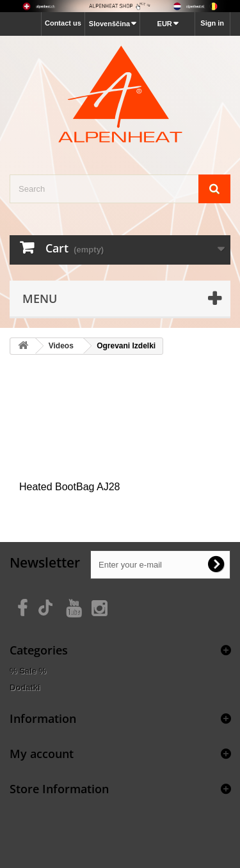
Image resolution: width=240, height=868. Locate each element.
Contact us (63, 23)
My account (42, 754)
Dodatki (25, 687)
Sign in (212, 23)
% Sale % (28, 671)
